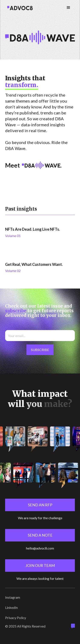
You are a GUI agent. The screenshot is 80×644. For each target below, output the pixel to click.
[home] (19, 8)
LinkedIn (11, 607)
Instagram (13, 597)
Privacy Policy (16, 618)
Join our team (40, 565)
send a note (40, 535)
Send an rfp (40, 505)
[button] (68, 8)
